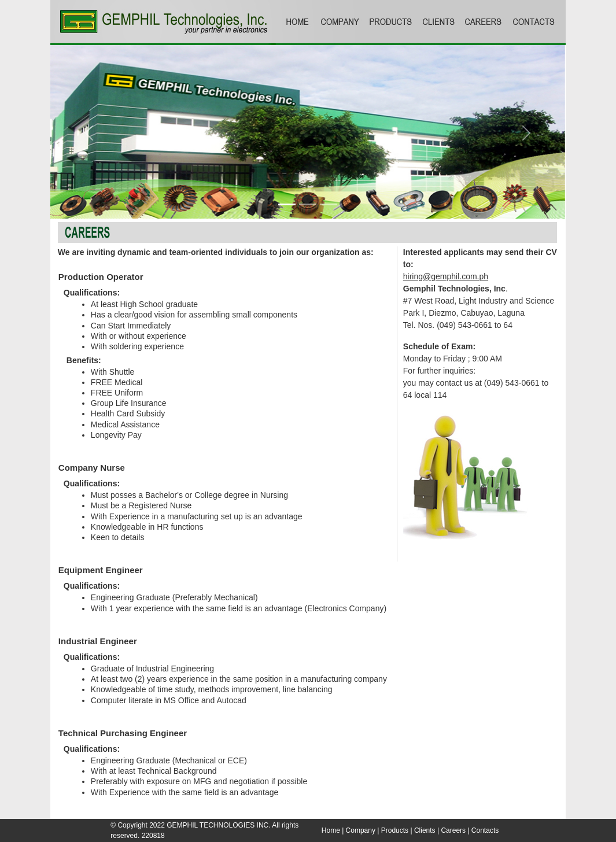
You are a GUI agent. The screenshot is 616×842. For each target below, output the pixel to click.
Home (331, 830)
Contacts (485, 830)
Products (395, 830)
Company (361, 830)
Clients (425, 830)
